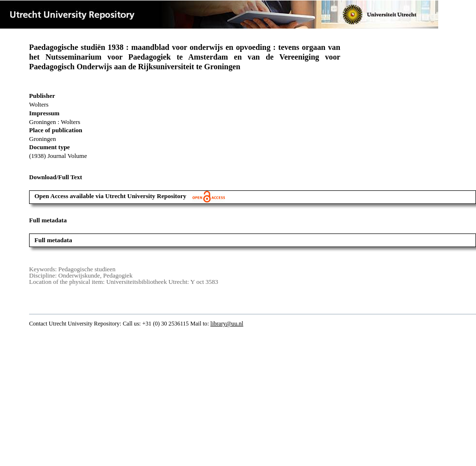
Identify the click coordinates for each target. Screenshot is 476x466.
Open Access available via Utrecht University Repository (130, 196)
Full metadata (53, 240)
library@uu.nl (227, 324)
